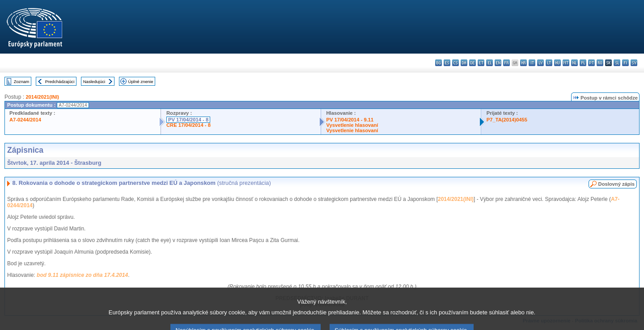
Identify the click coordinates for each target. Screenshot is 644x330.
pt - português (591, 63)
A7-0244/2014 (25, 120)
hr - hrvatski (523, 63)
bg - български (439, 63)
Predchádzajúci (60, 81)
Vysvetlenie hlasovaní (352, 125)
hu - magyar (557, 63)
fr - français (506, 63)
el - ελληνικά (489, 63)
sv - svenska (634, 63)
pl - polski (583, 63)
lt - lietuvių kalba (549, 63)
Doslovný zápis (616, 184)
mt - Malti (566, 63)
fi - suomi (625, 63)
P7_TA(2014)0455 (507, 120)
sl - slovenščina (617, 63)
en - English (498, 63)
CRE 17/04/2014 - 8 (189, 125)
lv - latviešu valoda (540, 63)
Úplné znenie (141, 81)
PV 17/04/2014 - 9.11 (350, 120)
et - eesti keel (481, 63)
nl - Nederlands (574, 63)
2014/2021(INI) (42, 97)
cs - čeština (455, 63)
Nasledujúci (94, 81)
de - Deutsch (472, 63)
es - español (447, 63)
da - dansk (464, 63)
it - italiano (532, 63)
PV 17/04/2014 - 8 (188, 120)
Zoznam (22, 81)
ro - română (600, 63)
